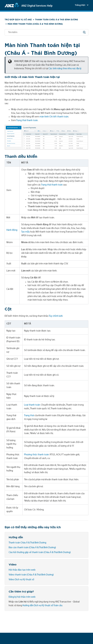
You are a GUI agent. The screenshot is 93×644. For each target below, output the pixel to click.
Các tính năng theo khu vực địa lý (65, 69)
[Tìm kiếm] (46, 32)
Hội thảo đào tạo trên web (22, 570)
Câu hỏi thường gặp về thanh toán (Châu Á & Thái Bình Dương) (40, 552)
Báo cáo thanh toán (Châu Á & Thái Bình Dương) (32, 548)
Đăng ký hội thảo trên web (22, 597)
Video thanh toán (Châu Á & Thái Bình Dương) (31, 575)
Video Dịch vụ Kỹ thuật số (21, 580)
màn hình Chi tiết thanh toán (54, 117)
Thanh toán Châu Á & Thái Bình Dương (56, 20)
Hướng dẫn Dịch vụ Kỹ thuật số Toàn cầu (42, 606)
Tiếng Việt (80, 5)
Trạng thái (29, 416)
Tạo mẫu (25, 232)
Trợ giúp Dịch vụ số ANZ (18, 20)
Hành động (12, 230)
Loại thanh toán (32, 405)
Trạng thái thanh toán (27, 121)
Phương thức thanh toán (36, 455)
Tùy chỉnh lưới (56, 316)
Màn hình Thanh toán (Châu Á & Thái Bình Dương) (35, 24)
